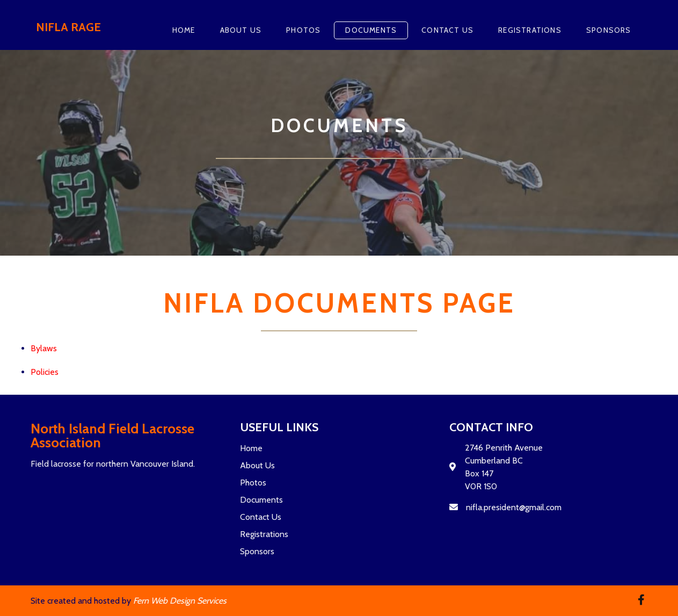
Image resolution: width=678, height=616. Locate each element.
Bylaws (44, 348)
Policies (45, 372)
